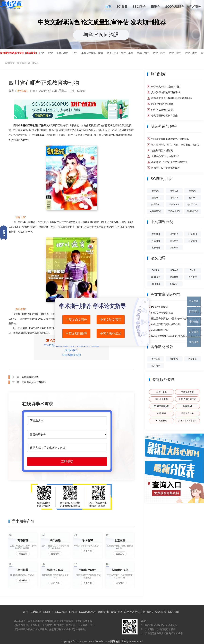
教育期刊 (156, 234)
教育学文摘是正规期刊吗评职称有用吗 (172, 98)
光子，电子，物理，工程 (122, 53)
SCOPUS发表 (88, 612)
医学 (52, 53)
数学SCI (174, 191)
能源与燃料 (64, 53)
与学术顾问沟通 (101, 35)
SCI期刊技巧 (161, 421)
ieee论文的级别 (159, 307)
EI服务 (155, 7)
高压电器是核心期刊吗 (34, 382)
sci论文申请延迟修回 (162, 313)
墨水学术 (11, 7)
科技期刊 (156, 241)
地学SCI (174, 198)
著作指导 (174, 359)
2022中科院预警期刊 (162, 104)
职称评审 (174, 284)
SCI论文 (156, 270)
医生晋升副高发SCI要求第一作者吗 (170, 319)
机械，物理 (145, 53)
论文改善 (194, 332)
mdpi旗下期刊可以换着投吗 (166, 324)
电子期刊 (156, 248)
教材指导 (156, 366)
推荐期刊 (194, 311)
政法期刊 (174, 241)
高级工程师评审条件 (188, 421)
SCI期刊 (48, 612)
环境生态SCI (193, 211)
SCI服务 (122, 7)
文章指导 (194, 301)
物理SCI (156, 198)
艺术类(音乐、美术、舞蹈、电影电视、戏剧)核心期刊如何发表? (176, 145)
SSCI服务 (139, 7)
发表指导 (174, 277)
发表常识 (193, 277)
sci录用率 (161, 413)
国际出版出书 (161, 399)
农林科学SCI (156, 211)
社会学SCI (174, 204)
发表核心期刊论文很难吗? (165, 156)
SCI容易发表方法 (161, 406)
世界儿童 (20, 217)
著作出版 (156, 359)
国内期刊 (36, 612)
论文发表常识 (132, 612)
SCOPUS (156, 277)
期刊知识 (33, 63)
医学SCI (193, 198)
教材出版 (193, 359)
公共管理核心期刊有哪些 (164, 116)
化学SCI (156, 191)
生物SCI (193, 191)
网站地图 (174, 612)
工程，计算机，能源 (94, 53)
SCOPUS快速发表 (187, 399)
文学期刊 (193, 241)
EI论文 (193, 270)
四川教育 (20, 309)
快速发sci (187, 406)
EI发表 (73, 612)
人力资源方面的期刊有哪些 (166, 92)
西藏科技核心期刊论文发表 (166, 168)
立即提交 (67, 461)
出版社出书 (161, 392)
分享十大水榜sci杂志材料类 (166, 87)
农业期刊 (174, 248)
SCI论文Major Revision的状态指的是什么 (170, 336)
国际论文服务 (188, 413)
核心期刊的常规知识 (162, 150)
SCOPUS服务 (175, 7)
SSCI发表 (61, 612)
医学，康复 (193, 53)
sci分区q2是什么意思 (162, 110)
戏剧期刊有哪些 (30, 377)
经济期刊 (193, 234)
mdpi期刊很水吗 (160, 330)
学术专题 (161, 612)
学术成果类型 (188, 392)
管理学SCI (156, 204)
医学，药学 (161, 53)
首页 (108, 7)
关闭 (145, 302)
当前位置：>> (22, 63)
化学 (77, 53)
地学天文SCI (193, 204)
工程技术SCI (174, 211)
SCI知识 (174, 270)
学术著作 (195, 7)
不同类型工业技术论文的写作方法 (169, 162)
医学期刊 (174, 234)
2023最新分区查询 (4, 233)
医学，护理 (177, 53)
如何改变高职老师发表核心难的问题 (170, 139)
